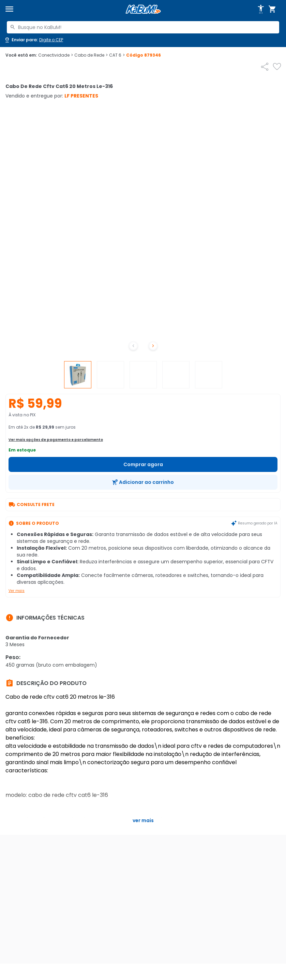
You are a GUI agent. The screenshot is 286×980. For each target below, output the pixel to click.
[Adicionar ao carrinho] (143, 482)
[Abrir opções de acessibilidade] (261, 9)
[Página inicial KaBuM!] (143, 9)
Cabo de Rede (91, 55)
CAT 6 (117, 55)
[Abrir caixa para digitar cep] (34, 40)
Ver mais (17, 591)
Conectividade (56, 55)
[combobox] (143, 27)
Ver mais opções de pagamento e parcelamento (56, 440)
